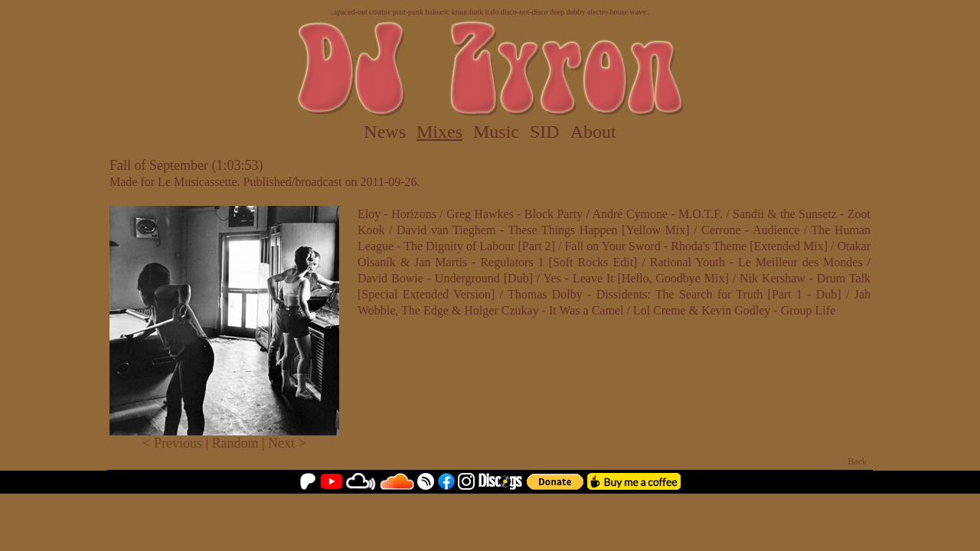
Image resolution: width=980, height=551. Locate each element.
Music (496, 132)
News (385, 132)
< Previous (172, 443)
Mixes (439, 132)
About (593, 132)
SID (545, 132)
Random (235, 443)
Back (857, 461)
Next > (287, 443)
